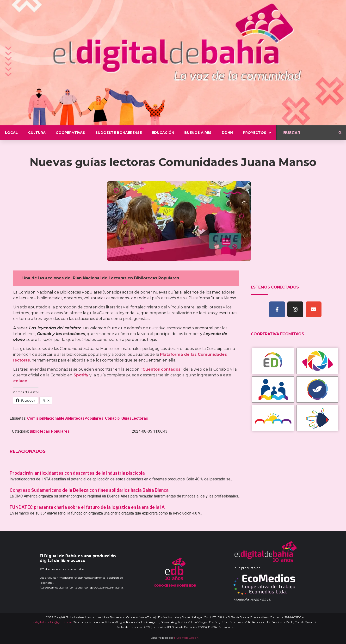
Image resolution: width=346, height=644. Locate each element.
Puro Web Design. (187, 638)
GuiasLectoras (135, 418)
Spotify (81, 375)
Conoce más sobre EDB (175, 585)
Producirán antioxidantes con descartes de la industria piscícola (78, 473)
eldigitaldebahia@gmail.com (53, 622)
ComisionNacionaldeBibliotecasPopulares (65, 418)
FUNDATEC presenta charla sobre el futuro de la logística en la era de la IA (87, 507)
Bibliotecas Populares (50, 431)
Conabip (112, 418)
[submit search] (340, 133)
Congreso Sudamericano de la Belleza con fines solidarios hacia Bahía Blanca (89, 490)
